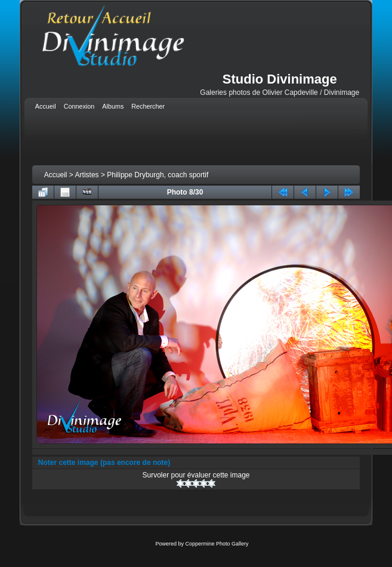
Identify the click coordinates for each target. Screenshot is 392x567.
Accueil (56, 175)
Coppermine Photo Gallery (217, 544)
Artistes (87, 175)
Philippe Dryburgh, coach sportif (158, 175)
